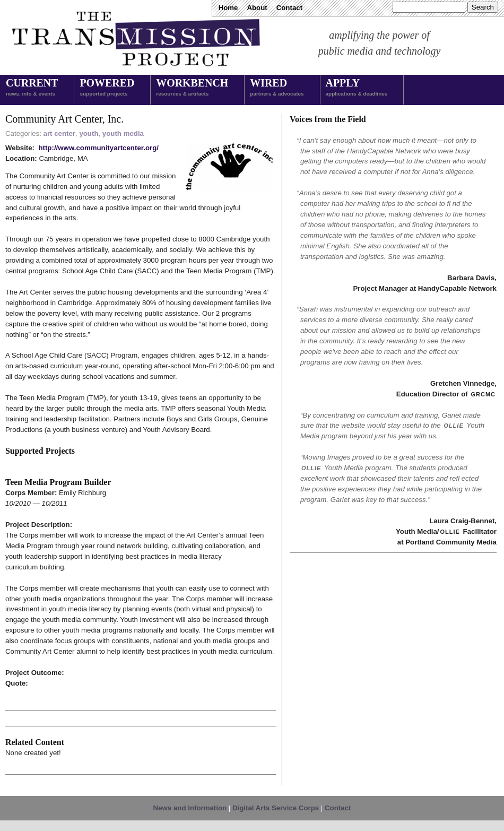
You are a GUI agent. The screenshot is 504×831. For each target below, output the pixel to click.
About (257, 8)
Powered (107, 88)
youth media (123, 133)
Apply (357, 88)
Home (228, 8)
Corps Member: (32, 493)
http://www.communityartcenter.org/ (98, 148)
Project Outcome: (35, 673)
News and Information (190, 808)
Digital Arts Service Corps (276, 808)
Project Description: (39, 525)
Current (32, 88)
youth (89, 133)
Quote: (17, 683)
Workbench (192, 88)
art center (59, 133)
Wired (277, 88)
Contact (289, 8)
